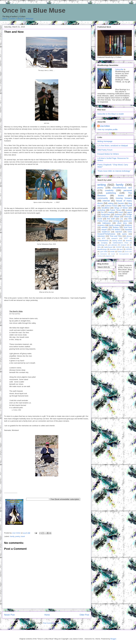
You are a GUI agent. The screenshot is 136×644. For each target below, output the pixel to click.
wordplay (104, 243)
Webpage (29, 19)
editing (111, 203)
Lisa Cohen (105, 126)
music (127, 247)
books (121, 196)
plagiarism (109, 256)
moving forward (124, 198)
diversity (129, 241)
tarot (121, 249)
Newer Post (9, 615)
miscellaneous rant (122, 188)
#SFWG (129, 249)
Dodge (129, 214)
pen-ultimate (112, 245)
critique (116, 217)
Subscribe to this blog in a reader (111, 114)
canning (116, 221)
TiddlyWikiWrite (103, 241)
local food (128, 227)
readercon (106, 232)
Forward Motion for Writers (108, 154)
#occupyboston (124, 254)
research (115, 238)
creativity (109, 190)
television (101, 236)
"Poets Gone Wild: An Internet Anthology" (114, 171)
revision (123, 245)
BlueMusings (102, 249)
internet (106, 201)
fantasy (116, 227)
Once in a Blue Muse (34, 10)
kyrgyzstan (106, 214)
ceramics (101, 225)
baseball (128, 230)
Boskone (128, 225)
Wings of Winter (121, 208)
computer (105, 217)
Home (47, 615)
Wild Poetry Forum (105, 150)
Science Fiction (111, 206)
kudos (120, 252)
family (12, 536)
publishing (111, 193)
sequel (104, 230)
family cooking (115, 225)
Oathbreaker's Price (120, 243)
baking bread (117, 241)
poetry (18, 536)
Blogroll (21, 19)
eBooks (129, 236)
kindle (112, 252)
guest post (128, 221)
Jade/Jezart (108, 247)
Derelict (121, 203)
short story (122, 223)
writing (102, 185)
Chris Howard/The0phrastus (115, 233)
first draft (111, 219)
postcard (118, 214)
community (103, 198)
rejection (119, 232)
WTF (104, 238)
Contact (12, 19)
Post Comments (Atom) (52, 623)
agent (130, 212)
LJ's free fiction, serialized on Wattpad (113, 146)
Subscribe (119, 69)
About (5, 19)
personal (128, 190)
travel (23, 536)
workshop (101, 210)
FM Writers (116, 230)
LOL (121, 219)
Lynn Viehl (104, 252)
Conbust (100, 256)
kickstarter (104, 254)
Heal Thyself (127, 206)
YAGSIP (119, 247)
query (125, 234)
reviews (129, 210)
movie (113, 254)
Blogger (113, 639)
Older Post (84, 615)
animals (105, 227)
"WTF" (126, 238)
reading (111, 212)
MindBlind (105, 208)
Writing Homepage (105, 141)
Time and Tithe (116, 236)
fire (102, 212)
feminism (113, 249)
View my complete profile (107, 129)
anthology (101, 245)
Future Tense (115, 210)
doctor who (128, 252)
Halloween (107, 223)
